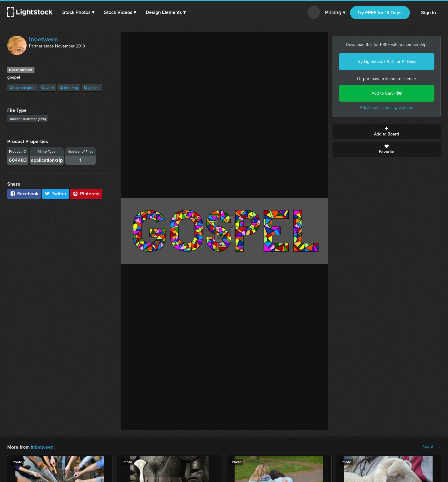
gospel (92, 88)
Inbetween (44, 39)
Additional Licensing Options (386, 107)
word (48, 88)
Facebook (24, 194)
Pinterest (86, 194)
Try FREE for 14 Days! (380, 13)
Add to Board (387, 132)
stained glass (23, 88)
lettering (69, 88)
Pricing (335, 13)
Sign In (429, 13)
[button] (78, 12)
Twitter (56, 194)
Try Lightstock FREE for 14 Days (387, 62)
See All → (432, 447)
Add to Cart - (387, 93)
